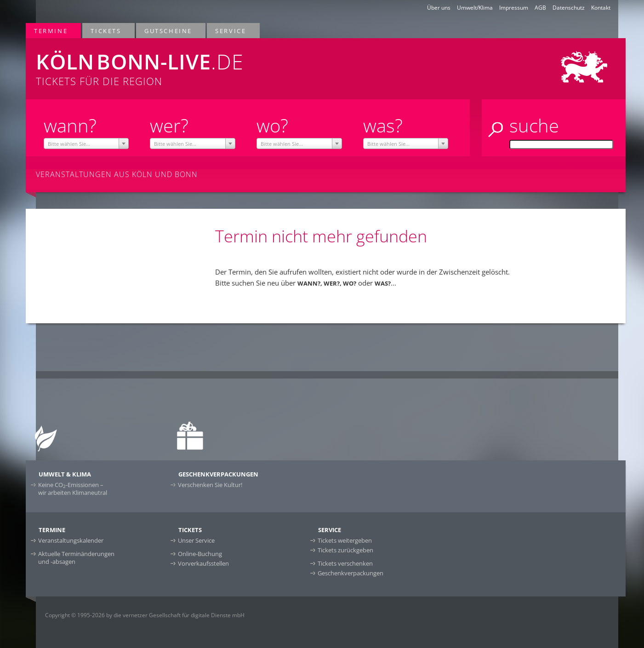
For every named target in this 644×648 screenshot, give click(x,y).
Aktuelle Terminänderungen (76, 558)
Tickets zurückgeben (345, 550)
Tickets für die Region (201, 63)
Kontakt (601, 8)
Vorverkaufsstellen (203, 563)
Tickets (106, 31)
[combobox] (86, 143)
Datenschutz (569, 8)
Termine (51, 31)
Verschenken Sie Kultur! (210, 485)
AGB (540, 8)
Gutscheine (169, 31)
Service (231, 31)
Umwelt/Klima (475, 8)
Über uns (439, 8)
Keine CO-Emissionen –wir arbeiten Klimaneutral (73, 489)
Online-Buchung (200, 554)
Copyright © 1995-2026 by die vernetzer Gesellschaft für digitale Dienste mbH (145, 615)
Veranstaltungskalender (71, 540)
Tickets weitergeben (345, 540)
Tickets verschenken (345, 563)
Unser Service (196, 540)
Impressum (514, 8)
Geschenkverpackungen (350, 573)
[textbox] (86, 144)
